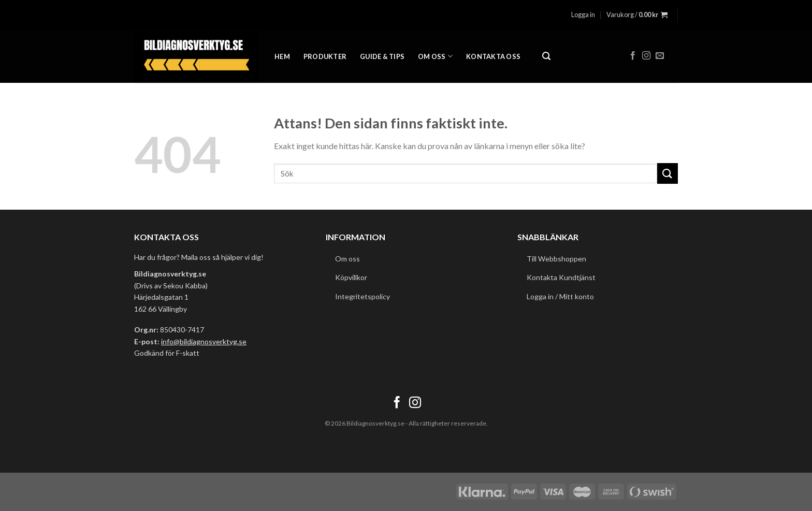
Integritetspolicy (363, 296)
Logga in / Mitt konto (560, 296)
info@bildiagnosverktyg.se (204, 341)
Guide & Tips (382, 56)
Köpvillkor (351, 277)
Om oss (435, 56)
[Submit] (668, 173)
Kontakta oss (493, 56)
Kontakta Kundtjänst (561, 277)
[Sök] (546, 56)
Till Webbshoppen (556, 259)
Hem (282, 56)
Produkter (325, 56)
